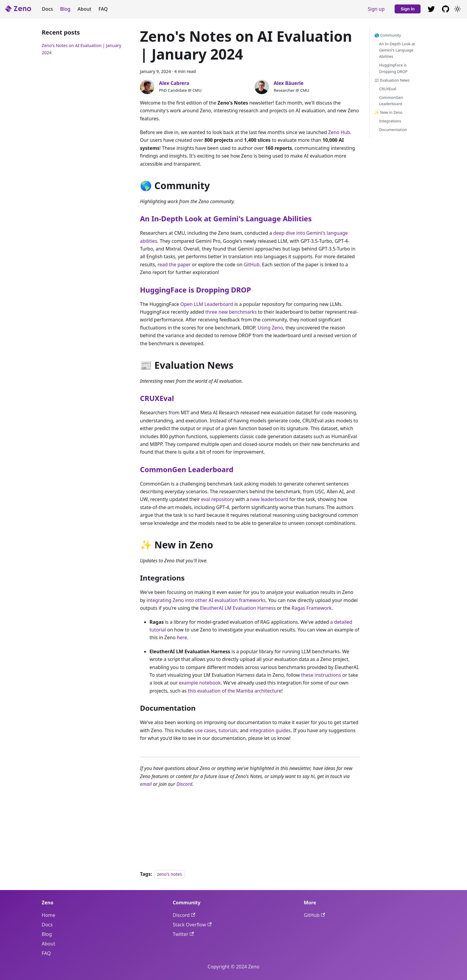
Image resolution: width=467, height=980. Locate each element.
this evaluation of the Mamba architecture (235, 691)
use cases (206, 730)
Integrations (390, 121)
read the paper (174, 265)
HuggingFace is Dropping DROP (196, 290)
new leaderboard (269, 499)
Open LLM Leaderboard (207, 304)
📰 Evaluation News (392, 80)
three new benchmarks (231, 312)
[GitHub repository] (431, 9)
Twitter (183, 934)
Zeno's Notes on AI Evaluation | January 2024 (81, 49)
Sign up (376, 9)
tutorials (228, 730)
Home (49, 915)
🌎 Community (388, 35)
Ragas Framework (312, 608)
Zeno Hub (339, 132)
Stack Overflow (192, 925)
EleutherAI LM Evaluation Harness (238, 608)
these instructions (321, 675)
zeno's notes (169, 874)
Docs (48, 9)
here (182, 637)
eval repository (218, 499)
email (146, 784)
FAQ (103, 9)
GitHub (252, 265)
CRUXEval (157, 398)
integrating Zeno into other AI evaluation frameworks (206, 600)
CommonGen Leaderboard (187, 469)
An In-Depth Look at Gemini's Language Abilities (226, 218)
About (84, 9)
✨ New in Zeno (388, 112)
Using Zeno (270, 328)
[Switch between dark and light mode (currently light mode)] (457, 9)
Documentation (393, 130)
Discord (185, 784)
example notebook (200, 683)
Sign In (408, 9)
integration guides (270, 730)
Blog (65, 9)
